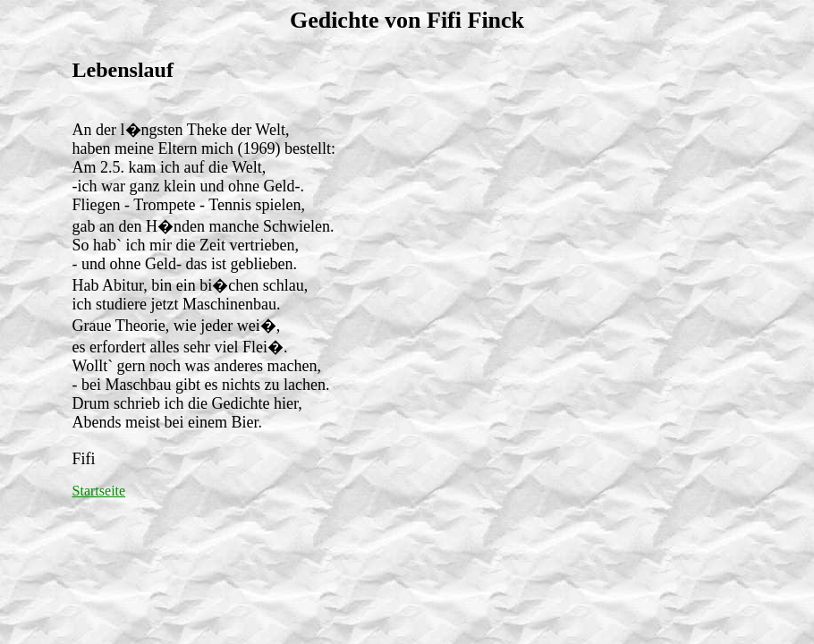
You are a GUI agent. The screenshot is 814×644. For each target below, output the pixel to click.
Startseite (99, 491)
